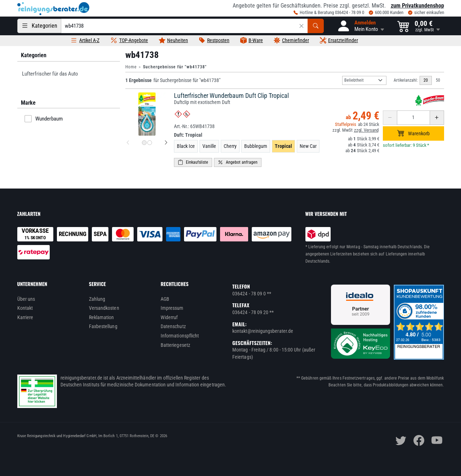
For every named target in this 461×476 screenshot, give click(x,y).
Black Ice (186, 146)
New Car (308, 146)
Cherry (230, 146)
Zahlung (97, 299)
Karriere (25, 317)
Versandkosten (104, 308)
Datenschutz (173, 326)
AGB (165, 299)
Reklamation (102, 317)
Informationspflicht (180, 336)
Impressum (172, 308)
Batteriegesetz (175, 345)
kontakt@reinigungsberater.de (263, 331)
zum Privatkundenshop (417, 6)
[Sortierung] (364, 80)
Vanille (209, 146)
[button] (361, 26)
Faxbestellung (103, 326)
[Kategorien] (39, 26)
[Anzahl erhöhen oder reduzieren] (413, 118)
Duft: (188, 135)
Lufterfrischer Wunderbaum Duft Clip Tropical (231, 96)
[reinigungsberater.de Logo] (53, 9)
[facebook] (419, 440)
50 (438, 80)
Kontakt (25, 308)
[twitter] (401, 440)
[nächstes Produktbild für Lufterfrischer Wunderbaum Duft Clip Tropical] (166, 143)
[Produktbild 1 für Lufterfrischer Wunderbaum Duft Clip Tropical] (144, 143)
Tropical (283, 146)
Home (131, 67)
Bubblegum (256, 146)
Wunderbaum (44, 119)
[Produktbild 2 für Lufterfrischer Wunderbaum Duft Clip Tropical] (150, 143)
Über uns (26, 299)
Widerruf (169, 317)
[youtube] (437, 440)
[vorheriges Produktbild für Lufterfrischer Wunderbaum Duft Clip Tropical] (128, 143)
